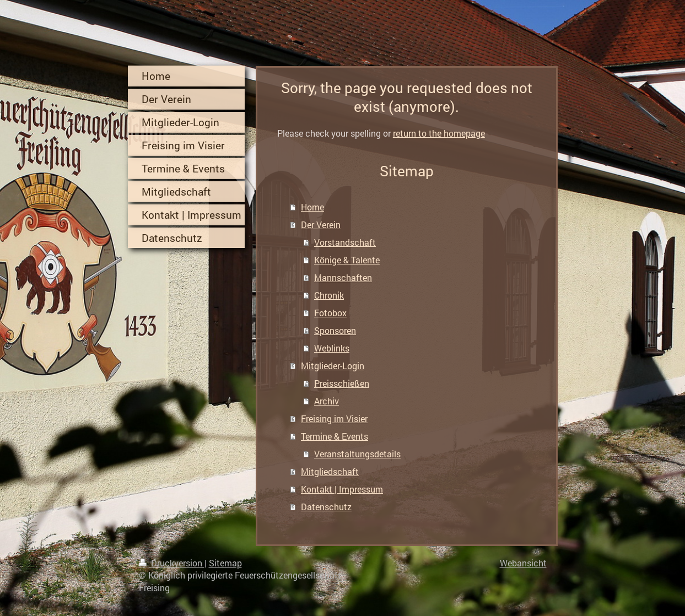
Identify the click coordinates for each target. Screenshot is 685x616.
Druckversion (172, 563)
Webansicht (523, 563)
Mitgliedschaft (330, 471)
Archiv (327, 401)
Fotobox (330, 313)
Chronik (329, 295)
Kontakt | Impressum (342, 489)
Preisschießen (342, 383)
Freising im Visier (334, 418)
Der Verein (321, 225)
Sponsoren (335, 330)
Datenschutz (326, 507)
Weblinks (332, 348)
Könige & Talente (347, 260)
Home (312, 207)
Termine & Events (335, 436)
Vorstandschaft (345, 242)
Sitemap (225, 563)
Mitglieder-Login (333, 366)
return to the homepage (439, 133)
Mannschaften (343, 277)
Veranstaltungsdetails (357, 454)
